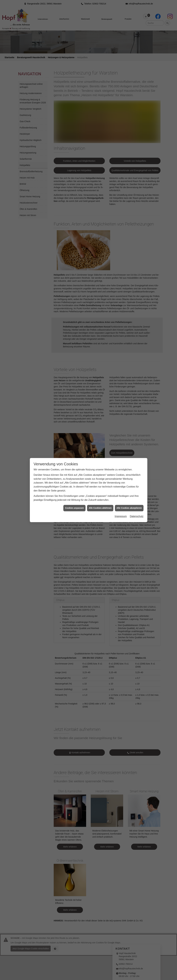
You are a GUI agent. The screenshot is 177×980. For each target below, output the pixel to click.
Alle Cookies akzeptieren (129, 496)
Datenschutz (137, 505)
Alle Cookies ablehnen (100, 496)
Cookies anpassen (74, 496)
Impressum (121, 505)
